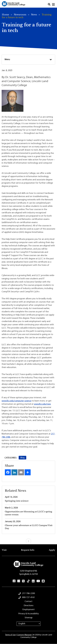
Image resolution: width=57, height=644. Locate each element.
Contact (28, 601)
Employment (29, 610)
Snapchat (43, 581)
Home (5, 15)
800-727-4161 (28, 597)
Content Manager (24, 635)
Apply (52, 550)
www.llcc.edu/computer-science (16, 401)
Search (49, 4)
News (34, 15)
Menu (7, 60)
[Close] (54, 4)
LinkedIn (33, 581)
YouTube (38, 581)
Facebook (14, 581)
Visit (4, 550)
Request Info (28, 550)
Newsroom (20, 15)
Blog (22, 458)
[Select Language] (29, 624)
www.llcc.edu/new (42, 404)
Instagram (19, 581)
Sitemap (29, 618)
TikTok (28, 581)
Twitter (23, 581)
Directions (29, 606)
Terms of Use (10, 635)
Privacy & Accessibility (29, 614)
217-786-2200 (28, 593)
